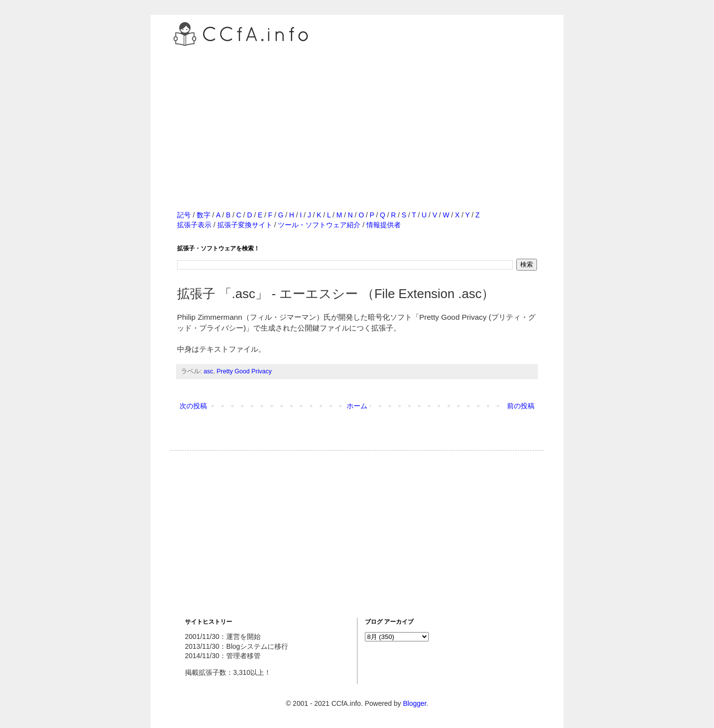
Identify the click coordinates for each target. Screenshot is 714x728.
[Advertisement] (357, 118)
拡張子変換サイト (245, 225)
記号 (184, 215)
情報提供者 (384, 225)
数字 (204, 215)
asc (208, 371)
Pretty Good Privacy (244, 371)
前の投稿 (521, 406)
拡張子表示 (194, 225)
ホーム (357, 406)
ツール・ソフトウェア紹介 (319, 225)
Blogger (414, 703)
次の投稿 (193, 406)
